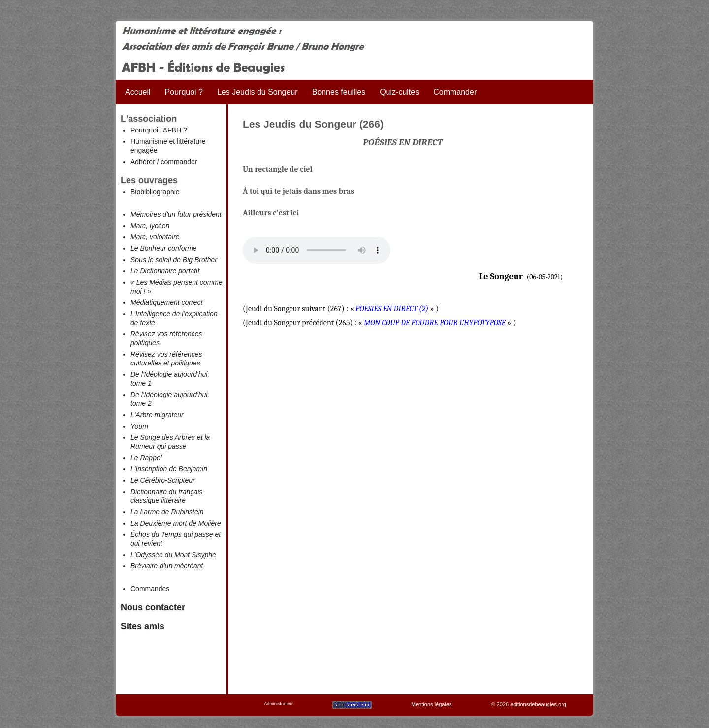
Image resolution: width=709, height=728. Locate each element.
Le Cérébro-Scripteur (163, 480)
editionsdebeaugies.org (538, 704)
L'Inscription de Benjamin (169, 469)
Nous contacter (153, 607)
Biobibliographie (155, 192)
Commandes (150, 589)
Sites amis (143, 626)
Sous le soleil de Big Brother (174, 260)
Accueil (138, 92)
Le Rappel (146, 458)
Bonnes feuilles (339, 92)
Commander (455, 92)
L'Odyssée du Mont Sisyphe (173, 555)
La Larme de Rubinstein (167, 512)
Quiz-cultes (399, 92)
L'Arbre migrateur (157, 415)
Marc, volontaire (155, 237)
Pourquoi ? (184, 92)
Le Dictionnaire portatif (165, 271)
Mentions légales (432, 704)
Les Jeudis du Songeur (258, 92)
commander (179, 162)
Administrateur (278, 704)
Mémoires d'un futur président (176, 214)
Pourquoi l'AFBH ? (159, 130)
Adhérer (143, 162)
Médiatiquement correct (166, 302)
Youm (139, 426)
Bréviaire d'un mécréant (167, 566)
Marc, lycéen (150, 226)
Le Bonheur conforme (164, 248)
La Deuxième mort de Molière (176, 523)
